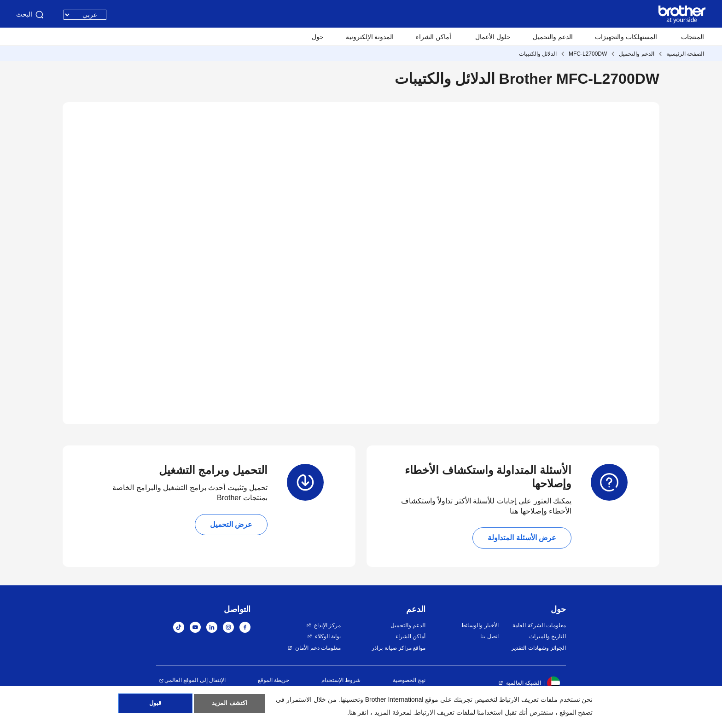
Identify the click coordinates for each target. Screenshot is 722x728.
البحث (31, 15)
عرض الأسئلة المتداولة (522, 538)
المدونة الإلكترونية (370, 37)
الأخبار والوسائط (480, 625)
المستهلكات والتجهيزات (626, 37)
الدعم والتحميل (553, 37)
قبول (155, 705)
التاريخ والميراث (547, 636)
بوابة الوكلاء (328, 636)
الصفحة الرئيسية (685, 54)
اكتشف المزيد (230, 705)
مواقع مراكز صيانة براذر (399, 648)
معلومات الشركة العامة (539, 625)
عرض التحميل (231, 524)
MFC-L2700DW (588, 54)
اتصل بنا (489, 636)
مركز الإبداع (327, 625)
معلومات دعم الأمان (318, 648)
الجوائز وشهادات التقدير (539, 648)
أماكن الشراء (434, 37)
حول (318, 37)
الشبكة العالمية (524, 683)
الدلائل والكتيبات (538, 54)
